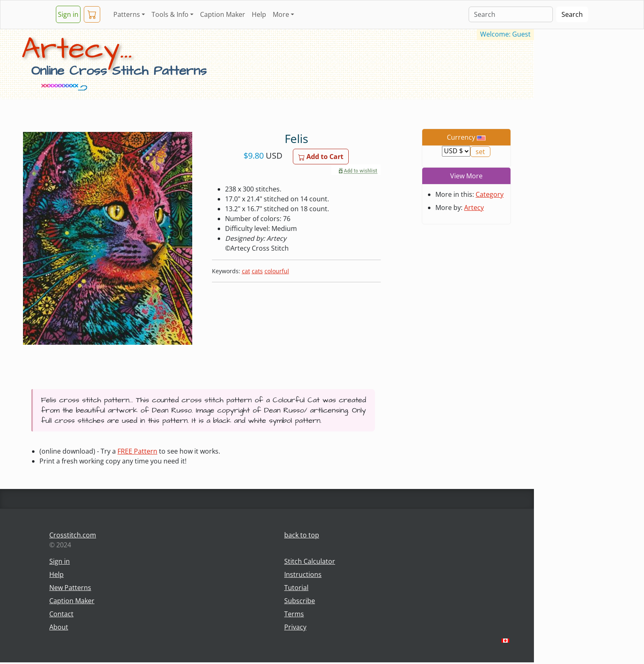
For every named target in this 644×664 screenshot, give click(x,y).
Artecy (474, 207)
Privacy (295, 627)
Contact (61, 614)
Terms (294, 614)
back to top (302, 535)
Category (490, 194)
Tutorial (296, 588)
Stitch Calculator (310, 561)
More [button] (281, 14)
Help (259, 14)
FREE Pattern (137, 451)
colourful (277, 271)
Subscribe (300, 601)
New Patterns (70, 588)
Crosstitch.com (73, 535)
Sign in (68, 14)
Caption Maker (223, 14)
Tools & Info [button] (170, 14)
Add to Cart (321, 157)
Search (572, 14)
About (59, 627)
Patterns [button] (127, 14)
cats (257, 271)
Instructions (303, 574)
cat (246, 271)
